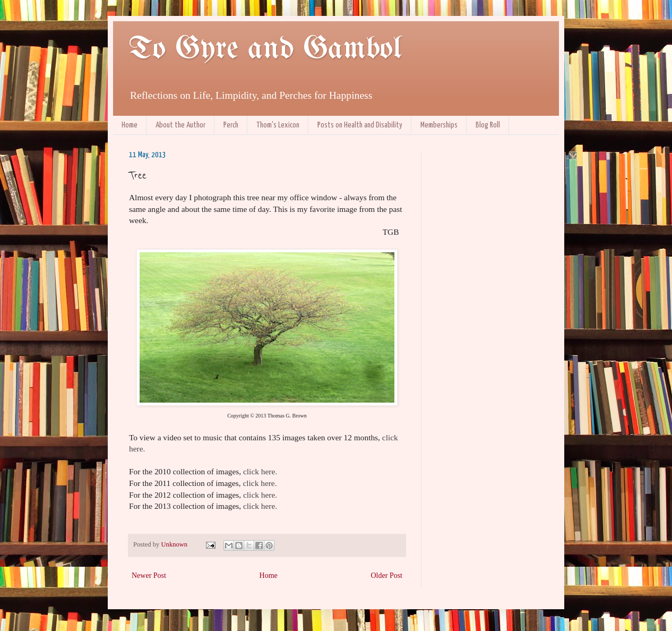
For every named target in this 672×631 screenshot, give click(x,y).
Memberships (439, 125)
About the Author (180, 125)
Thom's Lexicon (278, 125)
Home (130, 125)
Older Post (387, 575)
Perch (231, 125)
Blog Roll (488, 125)
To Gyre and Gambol (265, 49)
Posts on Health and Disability (360, 125)
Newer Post (149, 575)
